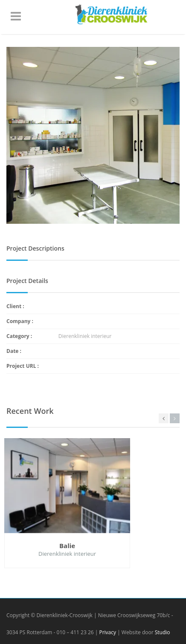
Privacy (108, 632)
